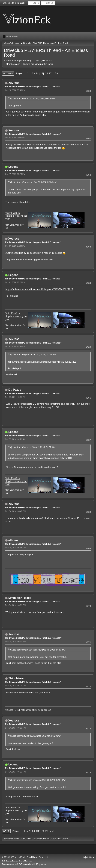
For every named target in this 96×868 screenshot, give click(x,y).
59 (56, 73)
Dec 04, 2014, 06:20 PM (15, 686)
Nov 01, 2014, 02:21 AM (15, 439)
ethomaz (14, 540)
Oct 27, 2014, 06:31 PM (15, 138)
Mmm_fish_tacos (20, 598)
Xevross (14, 83)
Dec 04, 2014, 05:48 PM (15, 548)
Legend (13, 167)
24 (37, 73)
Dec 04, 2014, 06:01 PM (15, 605)
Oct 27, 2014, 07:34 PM (15, 246)
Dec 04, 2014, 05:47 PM (15, 511)
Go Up (6, 831)
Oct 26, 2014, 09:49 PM (15, 90)
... (31, 73)
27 (50, 73)
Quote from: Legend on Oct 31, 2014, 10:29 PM (33, 354)
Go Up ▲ (90, 857)
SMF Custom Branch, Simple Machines (17, 861)
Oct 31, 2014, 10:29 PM (15, 282)
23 (33, 73)
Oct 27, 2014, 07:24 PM (15, 174)
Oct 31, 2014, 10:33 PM (15, 346)
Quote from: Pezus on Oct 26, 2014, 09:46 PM (32, 99)
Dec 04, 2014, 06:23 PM (15, 728)
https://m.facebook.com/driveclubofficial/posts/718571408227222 (39, 289)
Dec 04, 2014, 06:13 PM (15, 642)
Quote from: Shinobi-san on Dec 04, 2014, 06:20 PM (35, 736)
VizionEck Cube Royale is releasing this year (16, 216)
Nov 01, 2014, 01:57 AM (15, 397)
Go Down (8, 73)
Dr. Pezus (15, 390)
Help (83, 857)
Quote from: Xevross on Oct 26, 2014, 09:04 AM (33, 182)
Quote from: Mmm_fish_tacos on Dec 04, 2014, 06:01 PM (38, 650)
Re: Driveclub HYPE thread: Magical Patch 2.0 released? (33, 87)
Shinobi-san (16, 678)
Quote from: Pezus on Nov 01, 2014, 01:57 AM (33, 447)
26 (46, 73)
